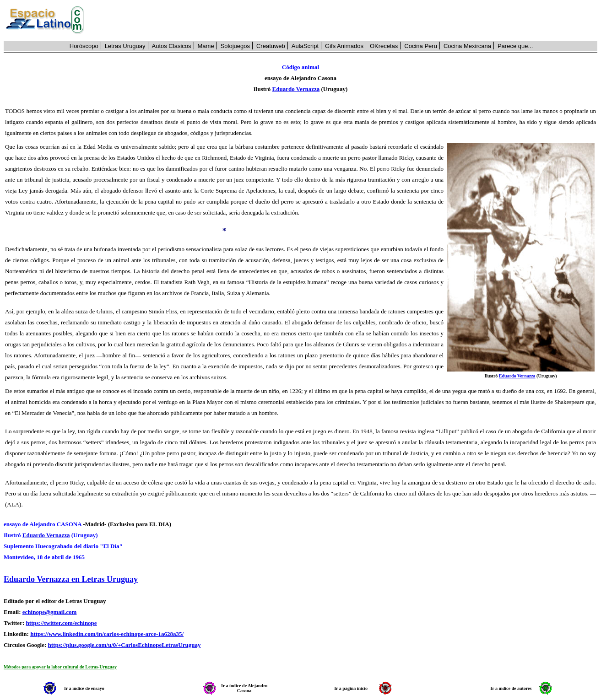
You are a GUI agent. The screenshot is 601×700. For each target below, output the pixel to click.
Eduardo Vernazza (296, 89)
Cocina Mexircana (467, 46)
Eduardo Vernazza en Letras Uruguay (71, 579)
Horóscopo (84, 46)
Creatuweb (271, 46)
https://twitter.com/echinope (61, 623)
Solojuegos (235, 46)
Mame (206, 46)
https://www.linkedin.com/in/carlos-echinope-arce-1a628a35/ (107, 634)
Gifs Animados (344, 46)
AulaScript (305, 46)
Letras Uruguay (125, 46)
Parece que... (515, 46)
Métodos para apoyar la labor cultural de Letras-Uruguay (60, 667)
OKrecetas (384, 46)
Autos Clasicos (172, 46)
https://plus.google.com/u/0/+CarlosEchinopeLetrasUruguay (125, 645)
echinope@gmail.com (50, 612)
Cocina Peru (421, 46)
